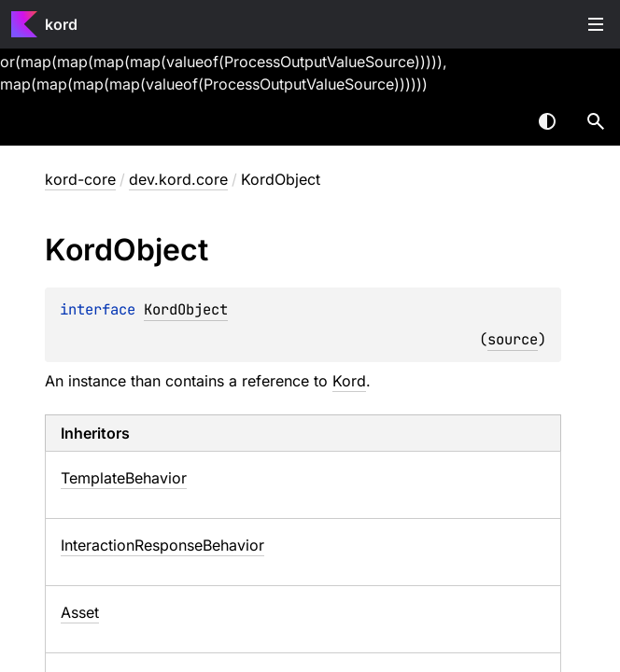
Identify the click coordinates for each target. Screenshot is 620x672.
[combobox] (499, 121)
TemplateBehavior (124, 478)
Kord (349, 381)
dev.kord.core (178, 179)
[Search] (596, 121)
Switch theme (547, 121)
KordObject (186, 309)
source (513, 339)
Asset (80, 612)
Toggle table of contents (596, 24)
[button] (596, 121)
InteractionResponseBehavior (162, 545)
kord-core (80, 179)
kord (61, 24)
